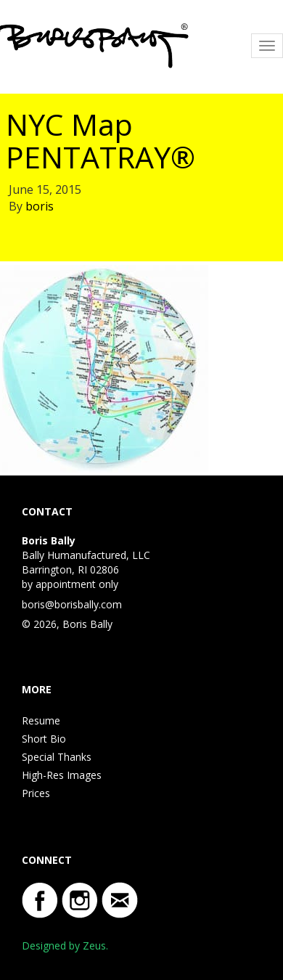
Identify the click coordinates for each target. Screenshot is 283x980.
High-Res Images (62, 775)
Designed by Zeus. (65, 946)
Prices (36, 793)
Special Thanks (57, 757)
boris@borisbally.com (72, 604)
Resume (41, 720)
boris (40, 206)
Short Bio (44, 739)
